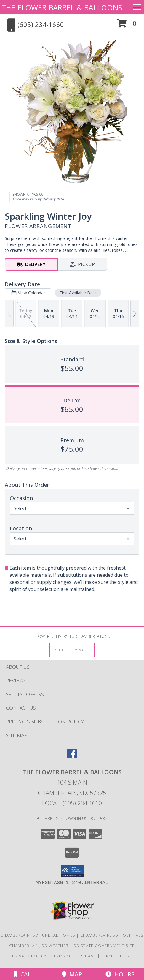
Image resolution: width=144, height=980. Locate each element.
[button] (127, 25)
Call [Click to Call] (24, 974)
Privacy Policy (29, 956)
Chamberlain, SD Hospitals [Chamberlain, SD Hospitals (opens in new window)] (112, 935)
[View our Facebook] (72, 757)
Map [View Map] (72, 974)
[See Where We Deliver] (72, 650)
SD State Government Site (104, 946)
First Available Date (78, 293)
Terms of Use (116, 956)
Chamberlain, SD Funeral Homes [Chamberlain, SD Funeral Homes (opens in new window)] (38, 935)
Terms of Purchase (74, 956)
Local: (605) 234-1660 (72, 803)
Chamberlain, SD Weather (39, 946)
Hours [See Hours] (120, 974)
